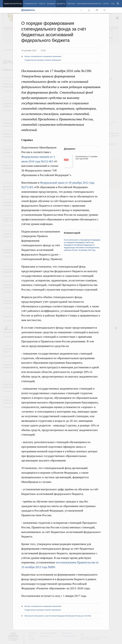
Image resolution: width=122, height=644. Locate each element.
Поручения (71, 4)
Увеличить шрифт (89, 10)
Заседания (51, 4)
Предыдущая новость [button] (116, 328)
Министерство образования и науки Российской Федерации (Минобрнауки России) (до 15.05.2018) (58, 616)
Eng (113, 4)
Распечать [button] (97, 10)
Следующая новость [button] (6, 328)
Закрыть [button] (119, 20)
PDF (66, 160)
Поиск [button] (118, 4)
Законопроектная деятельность (89, 4)
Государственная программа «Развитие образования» (43, 60)
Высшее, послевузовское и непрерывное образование (43, 56)
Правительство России (13, 4)
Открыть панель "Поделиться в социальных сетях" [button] (105, 10)
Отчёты (106, 4)
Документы (61, 4)
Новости (42, 4)
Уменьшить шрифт (81, 10)
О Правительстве (30, 4)
